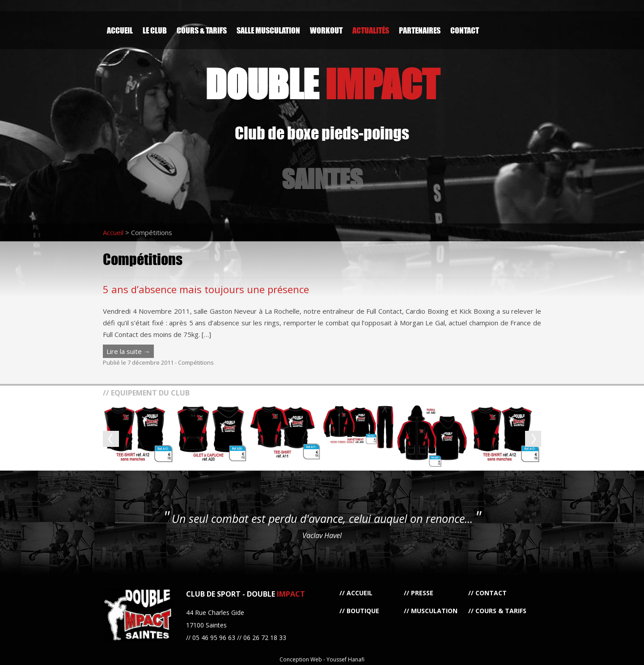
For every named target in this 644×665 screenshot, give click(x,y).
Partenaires (420, 30)
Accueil (120, 30)
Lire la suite (128, 351)
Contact (465, 30)
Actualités (371, 30)
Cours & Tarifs (202, 30)
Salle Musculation (268, 30)
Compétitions (196, 362)
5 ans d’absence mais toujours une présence (206, 289)
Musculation (434, 611)
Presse (422, 593)
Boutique (363, 611)
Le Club (155, 30)
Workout (326, 30)
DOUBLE (322, 84)
